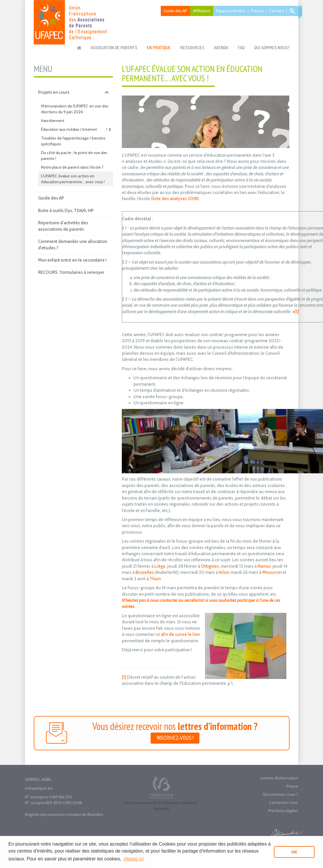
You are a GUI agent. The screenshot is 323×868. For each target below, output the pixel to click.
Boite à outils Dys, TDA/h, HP (66, 211)
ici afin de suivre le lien (177, 634)
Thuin (155, 579)
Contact (276, 11)
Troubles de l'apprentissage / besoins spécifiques (73, 141)
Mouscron (272, 572)
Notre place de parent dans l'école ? (72, 167)
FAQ (241, 48)
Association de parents (114, 48)
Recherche (293, 11)
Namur (264, 566)
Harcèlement (53, 121)
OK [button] (294, 852)
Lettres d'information (279, 778)
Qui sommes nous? (272, 48)
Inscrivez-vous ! (175, 738)
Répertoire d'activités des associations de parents (63, 226)
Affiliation (202, 11)
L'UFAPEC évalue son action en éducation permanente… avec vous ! (73, 179)
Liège (159, 566)
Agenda (221, 48)
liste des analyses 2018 (175, 199)
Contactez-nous (284, 802)
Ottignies (210, 566)
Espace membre (231, 11)
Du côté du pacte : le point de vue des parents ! (74, 156)
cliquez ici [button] (134, 859)
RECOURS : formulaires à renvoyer (71, 272)
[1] (124, 677)
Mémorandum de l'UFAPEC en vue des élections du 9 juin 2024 (75, 109)
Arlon (224, 572)
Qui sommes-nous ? (280, 794)
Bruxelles (145, 572)
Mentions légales (283, 811)
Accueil (79, 48)
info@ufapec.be (39, 788)
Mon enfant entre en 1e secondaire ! (72, 260)
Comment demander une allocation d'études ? (73, 245)
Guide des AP (175, 11)
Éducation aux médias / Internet (76, 129)
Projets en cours (73, 93)
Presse (257, 11)
